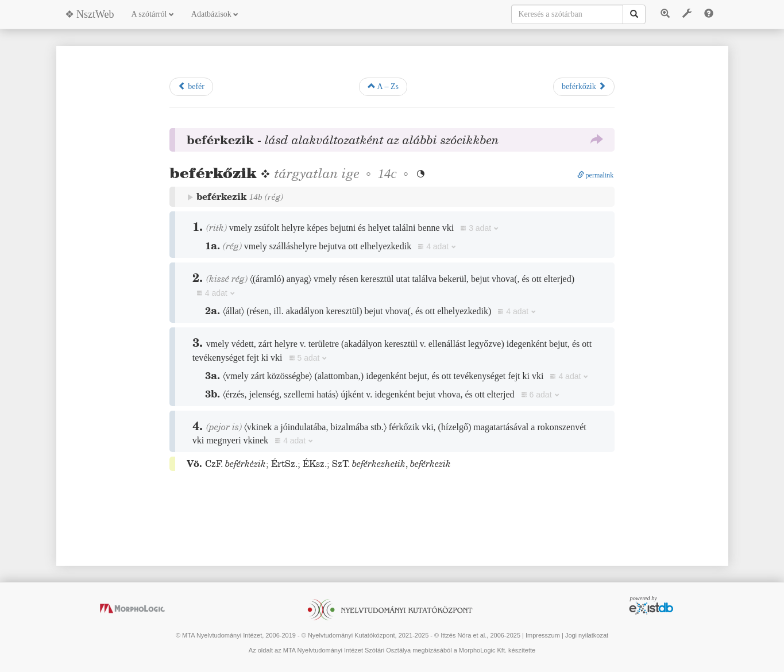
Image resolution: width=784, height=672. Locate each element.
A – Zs (383, 86)
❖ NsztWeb (90, 14)
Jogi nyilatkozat (587, 635)
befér (191, 86)
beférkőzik (584, 86)
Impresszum (543, 635)
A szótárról (153, 14)
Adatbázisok (215, 14)
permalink (596, 175)
